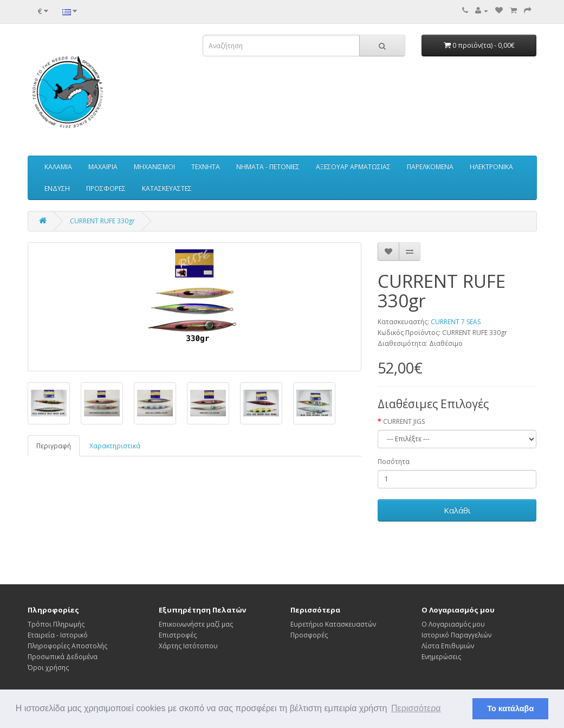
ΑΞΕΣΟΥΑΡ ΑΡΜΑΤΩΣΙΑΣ (353, 167)
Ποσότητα (394, 462)
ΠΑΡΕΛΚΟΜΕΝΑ (430, 167)
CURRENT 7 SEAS (456, 322)
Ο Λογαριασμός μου (453, 624)
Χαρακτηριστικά (115, 446)
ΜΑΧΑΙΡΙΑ (103, 167)
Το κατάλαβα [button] (510, 708)
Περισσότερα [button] (416, 708)
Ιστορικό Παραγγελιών (456, 635)
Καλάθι (457, 510)
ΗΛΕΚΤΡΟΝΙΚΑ (491, 167)
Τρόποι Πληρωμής (56, 624)
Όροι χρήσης (48, 668)
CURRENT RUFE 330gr (102, 221)
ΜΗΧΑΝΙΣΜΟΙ (154, 167)
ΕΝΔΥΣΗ (57, 188)
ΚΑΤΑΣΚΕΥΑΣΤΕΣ (167, 188)
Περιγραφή (54, 446)
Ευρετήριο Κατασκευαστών (333, 624)
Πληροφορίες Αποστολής (67, 646)
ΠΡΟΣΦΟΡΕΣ (106, 188)
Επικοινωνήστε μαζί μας (196, 624)
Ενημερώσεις (441, 657)
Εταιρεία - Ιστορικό (58, 635)
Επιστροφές (178, 635)
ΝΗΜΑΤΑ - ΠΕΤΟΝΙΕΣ (268, 167)
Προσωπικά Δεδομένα (63, 657)
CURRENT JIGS (404, 421)
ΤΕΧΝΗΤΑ (206, 167)
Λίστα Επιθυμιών (448, 646)
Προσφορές (309, 635)
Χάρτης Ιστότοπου (188, 646)
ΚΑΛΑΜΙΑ (58, 167)
